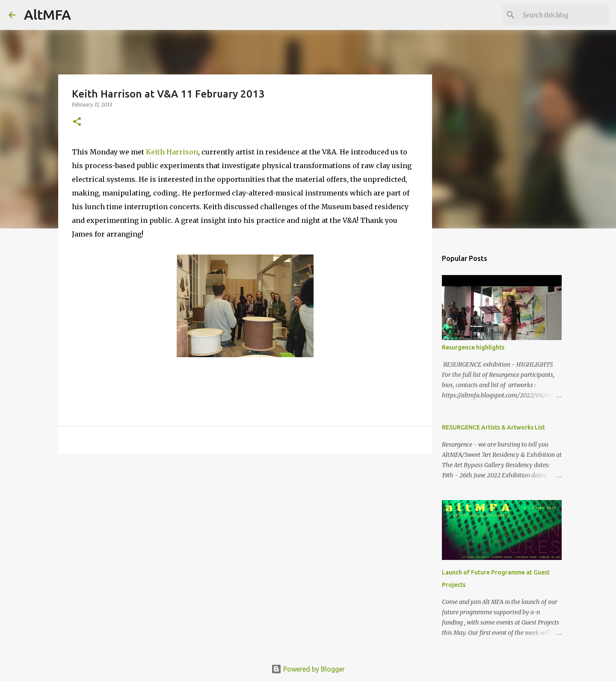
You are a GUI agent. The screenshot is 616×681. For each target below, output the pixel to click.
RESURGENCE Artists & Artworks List (493, 427)
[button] (77, 122)
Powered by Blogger (308, 669)
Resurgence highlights (473, 347)
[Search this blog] (564, 15)
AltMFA (47, 15)
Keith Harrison (172, 152)
